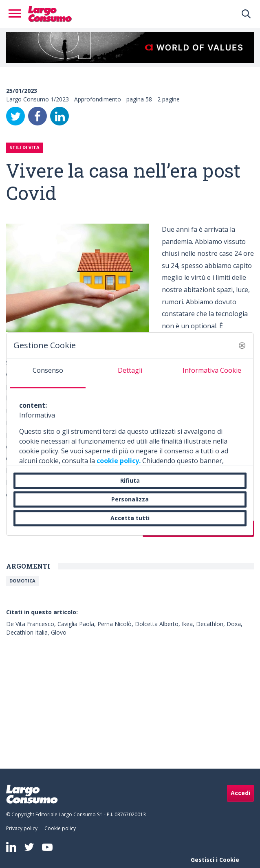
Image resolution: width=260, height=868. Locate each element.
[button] (242, 345)
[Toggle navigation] (17, 14)
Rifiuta (130, 480)
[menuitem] (23, 828)
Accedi (240, 793)
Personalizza (130, 499)
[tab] (48, 374)
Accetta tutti (130, 518)
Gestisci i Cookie (215, 860)
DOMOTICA (22, 581)
